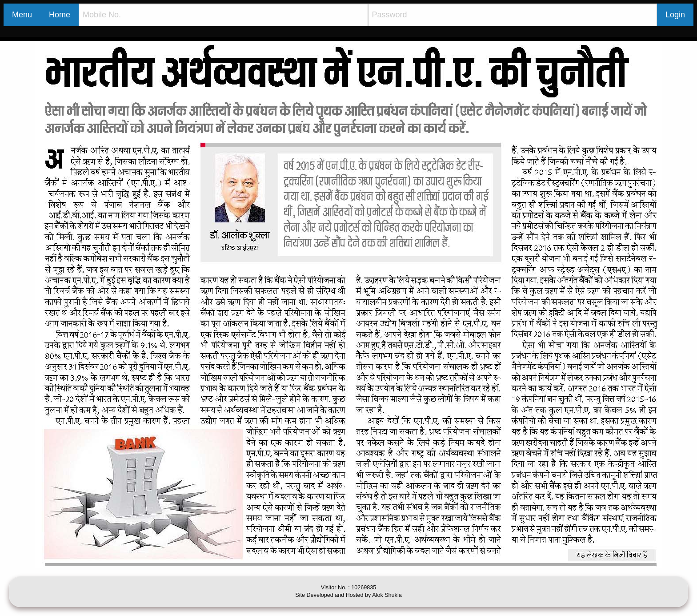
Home (60, 15)
